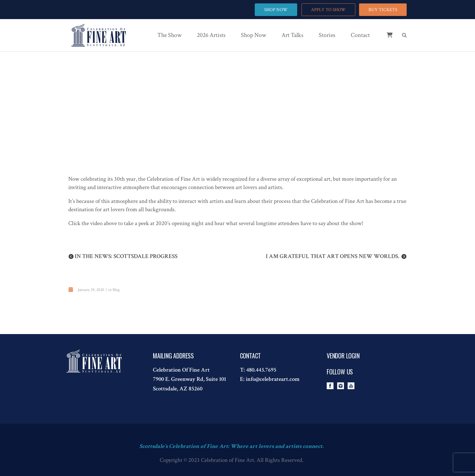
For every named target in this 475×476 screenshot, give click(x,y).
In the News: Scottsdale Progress (126, 256)
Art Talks (292, 35)
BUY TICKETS (383, 10)
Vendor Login (343, 356)
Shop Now (253, 35)
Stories (327, 35)
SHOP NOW (276, 10)
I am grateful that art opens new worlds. (333, 256)
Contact (360, 35)
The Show (169, 35)
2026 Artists (211, 35)
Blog (116, 290)
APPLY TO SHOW (328, 10)
